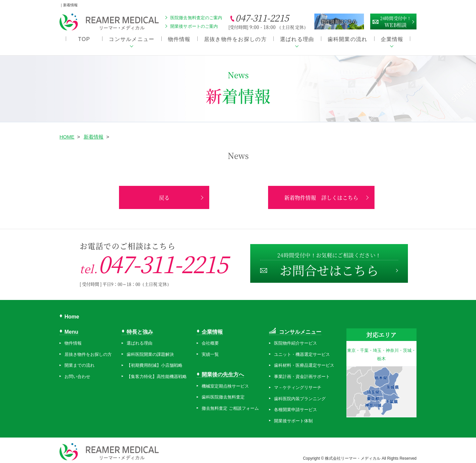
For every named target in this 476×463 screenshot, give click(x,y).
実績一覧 (210, 350)
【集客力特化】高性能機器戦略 (157, 373)
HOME (67, 133)
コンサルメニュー (132, 40)
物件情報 (179, 40)
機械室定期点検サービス (225, 382)
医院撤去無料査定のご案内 (196, 18)
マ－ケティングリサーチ (298, 384)
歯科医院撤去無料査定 (223, 393)
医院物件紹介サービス (296, 339)
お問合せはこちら (329, 261)
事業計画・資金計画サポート (302, 373)
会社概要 (210, 339)
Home (72, 313)
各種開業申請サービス (296, 406)
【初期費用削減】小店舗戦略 (155, 362)
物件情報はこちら (339, 21)
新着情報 (94, 133)
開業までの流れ (79, 362)
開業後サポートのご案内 (194, 26)
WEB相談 (396, 21)
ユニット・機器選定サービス (302, 350)
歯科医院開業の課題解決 (150, 350)
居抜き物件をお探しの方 (235, 40)
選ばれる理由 (297, 40)
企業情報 (392, 40)
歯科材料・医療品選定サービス (304, 362)
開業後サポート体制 (293, 417)
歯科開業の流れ (348, 40)
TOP (84, 40)
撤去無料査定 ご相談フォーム (230, 404)
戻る (175, 194)
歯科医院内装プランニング (300, 395)
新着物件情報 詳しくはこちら (301, 194)
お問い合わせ (77, 373)
